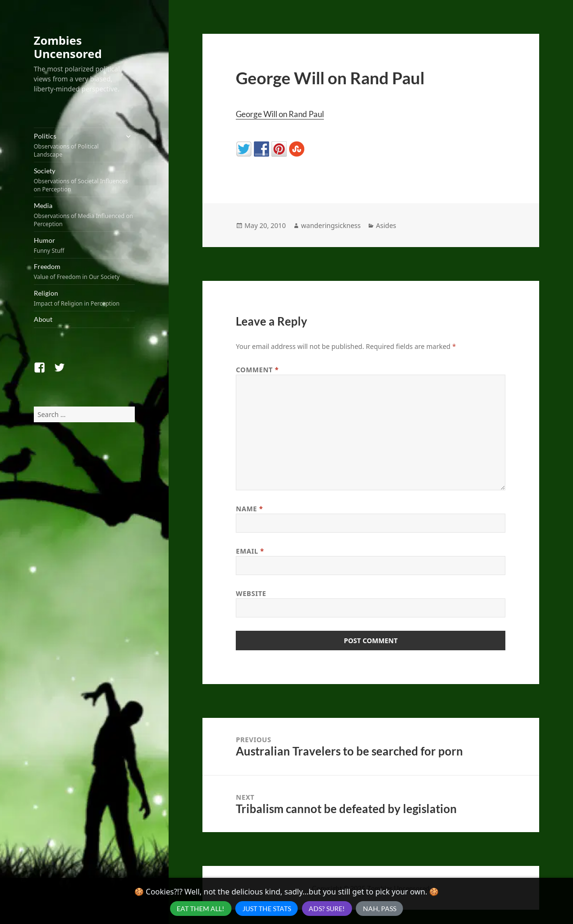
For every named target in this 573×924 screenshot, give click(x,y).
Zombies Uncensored (68, 47)
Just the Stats (267, 909)
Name (249, 509)
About (43, 319)
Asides (386, 225)
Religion (84, 298)
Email (250, 551)
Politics (76, 145)
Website (251, 593)
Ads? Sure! (327, 909)
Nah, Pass (380, 909)
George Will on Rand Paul (280, 114)
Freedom (84, 272)
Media (84, 215)
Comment (257, 370)
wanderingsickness (331, 225)
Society (84, 180)
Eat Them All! (201, 909)
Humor (84, 245)
